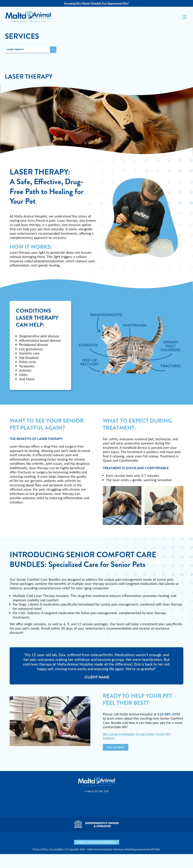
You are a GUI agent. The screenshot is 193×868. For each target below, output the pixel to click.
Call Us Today (116, 747)
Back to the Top (96, 791)
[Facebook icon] (70, 839)
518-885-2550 (169, 714)
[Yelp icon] (61, 839)
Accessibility (57, 849)
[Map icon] (123, 839)
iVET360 (155, 849)
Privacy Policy (40, 849)
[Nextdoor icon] (53, 839)
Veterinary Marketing (124, 849)
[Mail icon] (132, 839)
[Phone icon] (141, 839)
